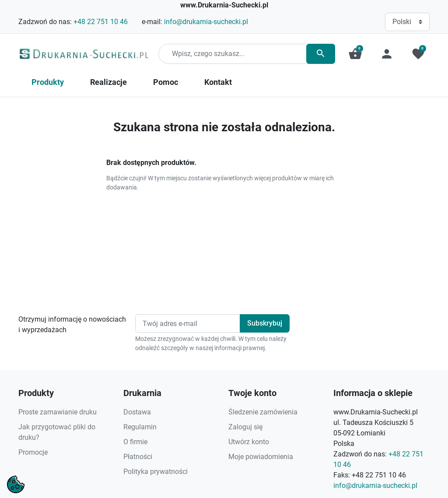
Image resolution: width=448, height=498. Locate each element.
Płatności (138, 457)
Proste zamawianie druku (58, 412)
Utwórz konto (249, 442)
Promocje (33, 452)
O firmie (135, 442)
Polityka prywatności (156, 472)
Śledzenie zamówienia (263, 412)
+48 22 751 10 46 (101, 22)
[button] (355, 54)
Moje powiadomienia (261, 457)
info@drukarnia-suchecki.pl (206, 22)
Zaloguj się (245, 427)
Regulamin (140, 427)
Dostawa (137, 412)
